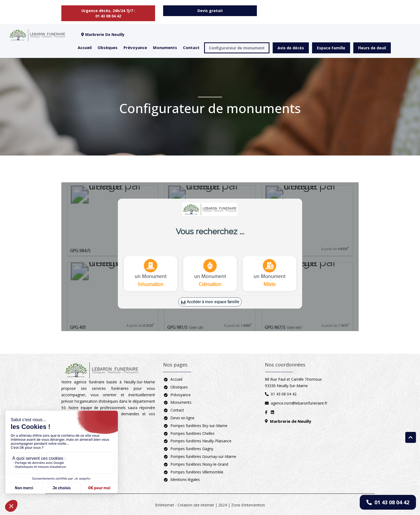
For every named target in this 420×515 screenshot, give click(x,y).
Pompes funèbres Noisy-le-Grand (199, 464)
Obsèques (108, 47)
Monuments (165, 47)
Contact (191, 47)
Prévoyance (135, 47)
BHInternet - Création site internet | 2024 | (193, 505)
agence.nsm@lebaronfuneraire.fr (299, 403)
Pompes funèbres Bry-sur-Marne (199, 426)
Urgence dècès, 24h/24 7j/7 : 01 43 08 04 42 (108, 13)
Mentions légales (185, 479)
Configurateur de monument (237, 48)
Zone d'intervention (248, 505)
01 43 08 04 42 (388, 502)
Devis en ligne (182, 418)
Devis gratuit (210, 11)
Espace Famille (331, 48)
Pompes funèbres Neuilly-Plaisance (201, 441)
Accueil (85, 47)
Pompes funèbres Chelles (192, 433)
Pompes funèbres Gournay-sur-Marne (203, 456)
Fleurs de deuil (372, 48)
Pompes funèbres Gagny (192, 449)
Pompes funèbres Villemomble (197, 472)
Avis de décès (291, 48)
